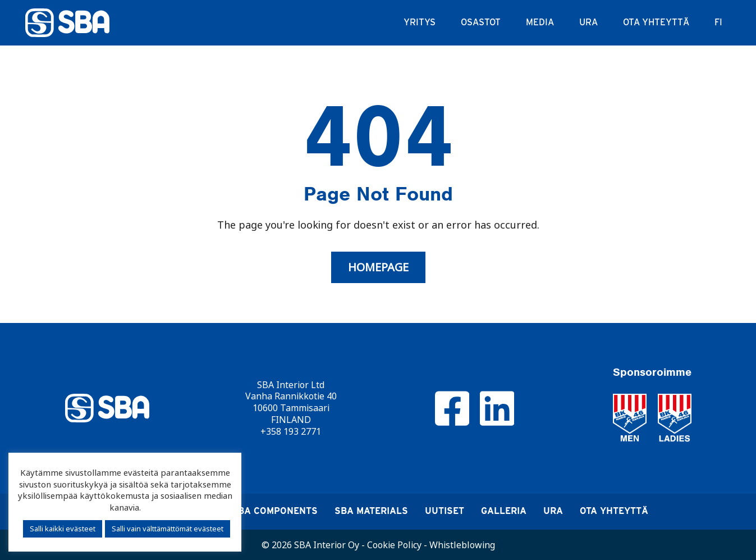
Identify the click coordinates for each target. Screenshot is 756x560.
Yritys (420, 22)
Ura (588, 22)
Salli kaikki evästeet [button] (63, 529)
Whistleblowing (462, 545)
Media (540, 22)
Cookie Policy (394, 545)
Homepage (378, 267)
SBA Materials (371, 511)
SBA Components (275, 511)
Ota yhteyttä (656, 22)
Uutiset (445, 511)
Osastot (481, 22)
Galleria (504, 511)
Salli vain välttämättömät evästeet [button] (168, 529)
